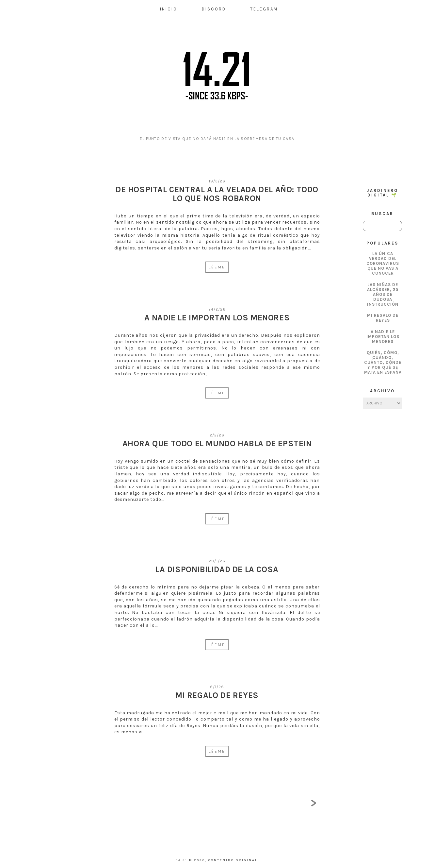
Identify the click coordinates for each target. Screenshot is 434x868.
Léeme (217, 267)
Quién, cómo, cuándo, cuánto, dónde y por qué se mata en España (383, 362)
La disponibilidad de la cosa (217, 569)
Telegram (264, 9)
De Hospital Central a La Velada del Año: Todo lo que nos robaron (217, 194)
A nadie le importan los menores (383, 337)
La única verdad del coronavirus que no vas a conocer (383, 263)
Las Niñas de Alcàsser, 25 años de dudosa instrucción (383, 294)
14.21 (183, 860)
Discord (214, 9)
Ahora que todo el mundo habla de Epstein (217, 443)
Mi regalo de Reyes (383, 318)
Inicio (169, 9)
